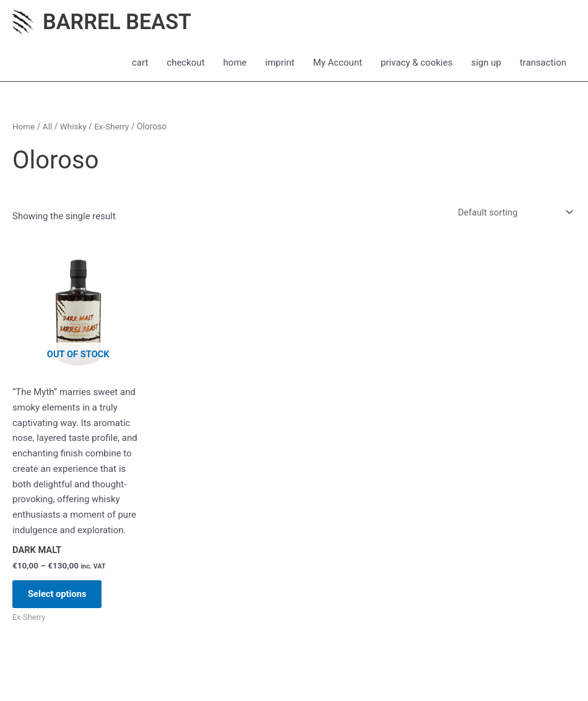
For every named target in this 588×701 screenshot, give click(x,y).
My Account (338, 63)
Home (24, 127)
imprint (280, 63)
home (235, 63)
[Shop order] (512, 213)
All (48, 127)
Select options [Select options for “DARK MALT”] (61, 596)
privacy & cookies (417, 63)
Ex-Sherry (113, 127)
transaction (543, 63)
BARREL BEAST (119, 22)
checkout (185, 63)
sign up (486, 63)
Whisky (74, 127)
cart (140, 63)
